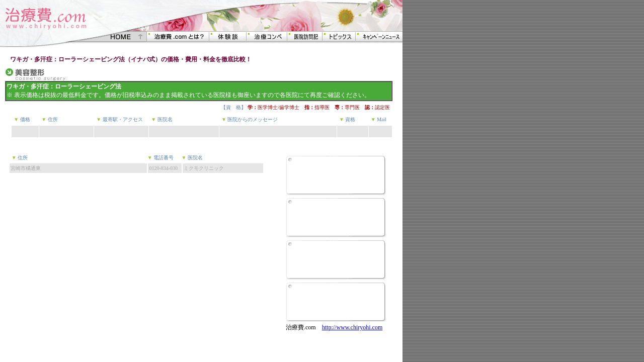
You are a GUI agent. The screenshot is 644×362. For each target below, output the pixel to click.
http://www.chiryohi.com (352, 327)
